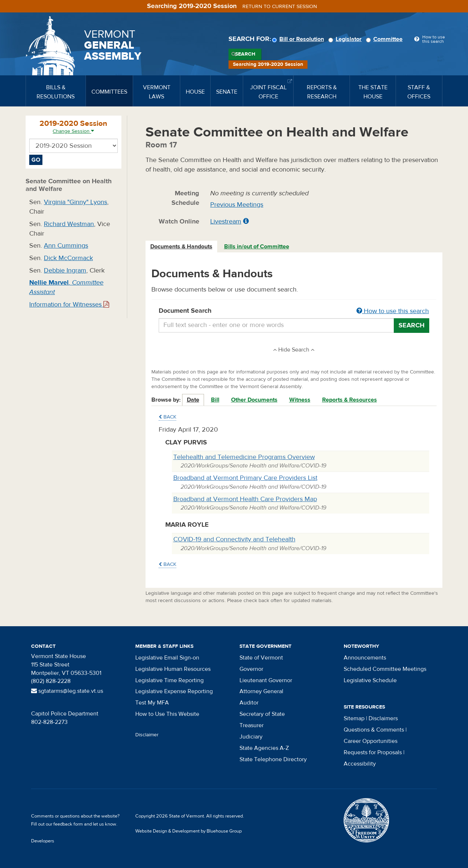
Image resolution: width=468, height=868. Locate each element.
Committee (385, 39)
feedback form (68, 824)
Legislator (346, 39)
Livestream (226, 221)
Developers (43, 841)
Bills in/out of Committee (257, 247)
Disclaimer (147, 735)
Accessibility (360, 764)
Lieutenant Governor (266, 680)
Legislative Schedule (370, 680)
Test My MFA (152, 703)
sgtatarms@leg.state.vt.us (67, 691)
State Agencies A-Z (264, 748)
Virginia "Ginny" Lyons (76, 202)
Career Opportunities (371, 741)
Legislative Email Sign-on (167, 658)
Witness (300, 400)
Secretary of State (262, 714)
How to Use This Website (167, 714)
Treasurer (252, 725)
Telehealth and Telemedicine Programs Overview (244, 457)
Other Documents (254, 400)
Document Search (294, 311)
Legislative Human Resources (173, 669)
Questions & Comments (374, 730)
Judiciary (251, 737)
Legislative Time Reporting (169, 680)
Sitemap (354, 718)
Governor (251, 669)
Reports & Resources (350, 400)
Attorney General (261, 691)
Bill (215, 400)
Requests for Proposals (373, 752)
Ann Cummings (66, 246)
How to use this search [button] (393, 311)
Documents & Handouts (181, 247)
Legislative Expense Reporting (174, 691)
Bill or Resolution (299, 39)
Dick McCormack (68, 258)
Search (245, 54)
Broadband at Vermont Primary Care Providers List (245, 478)
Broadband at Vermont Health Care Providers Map (245, 499)
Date (193, 400)
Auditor (249, 703)
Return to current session (280, 7)
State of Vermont (261, 658)
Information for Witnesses (69, 305)
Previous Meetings (237, 205)
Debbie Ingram (65, 270)
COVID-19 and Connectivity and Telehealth (234, 539)
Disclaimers (383, 718)
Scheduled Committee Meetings (385, 669)
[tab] (182, 247)
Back (167, 417)
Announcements (365, 658)
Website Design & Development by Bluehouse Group (188, 831)
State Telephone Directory (273, 759)
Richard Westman (69, 224)
